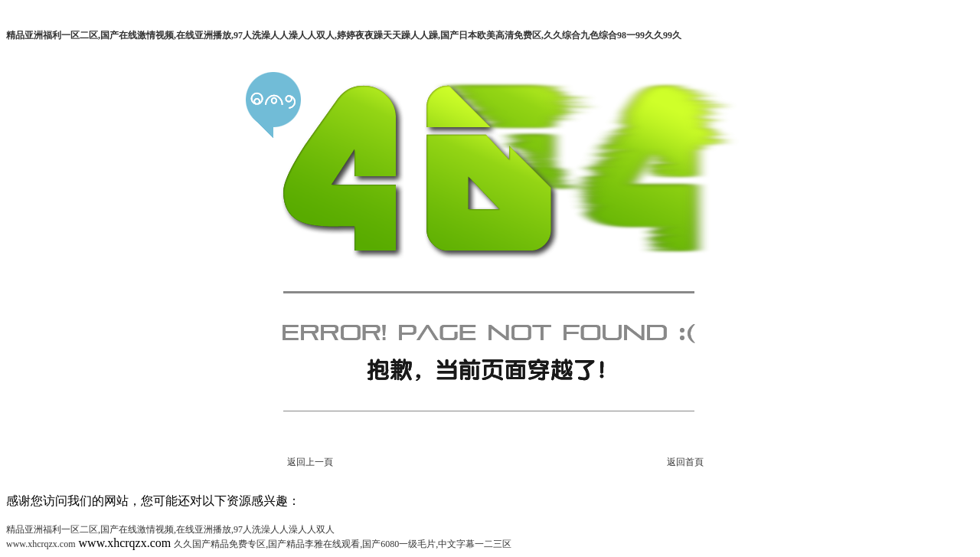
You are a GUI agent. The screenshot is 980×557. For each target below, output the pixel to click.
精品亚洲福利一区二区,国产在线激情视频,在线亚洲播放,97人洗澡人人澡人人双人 (170, 529)
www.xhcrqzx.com (41, 544)
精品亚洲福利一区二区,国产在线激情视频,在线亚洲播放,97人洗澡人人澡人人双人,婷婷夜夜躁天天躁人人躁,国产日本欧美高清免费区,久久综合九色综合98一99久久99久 (344, 35)
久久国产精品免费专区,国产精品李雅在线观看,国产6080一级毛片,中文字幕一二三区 (343, 544)
